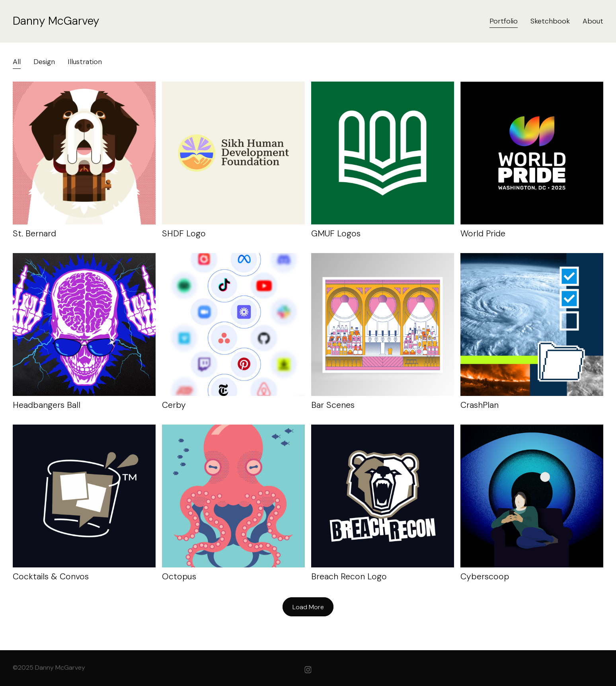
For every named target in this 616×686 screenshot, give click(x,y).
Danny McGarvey (56, 21)
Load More (308, 607)
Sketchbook (550, 21)
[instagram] (308, 670)
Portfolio (504, 21)
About (593, 21)
